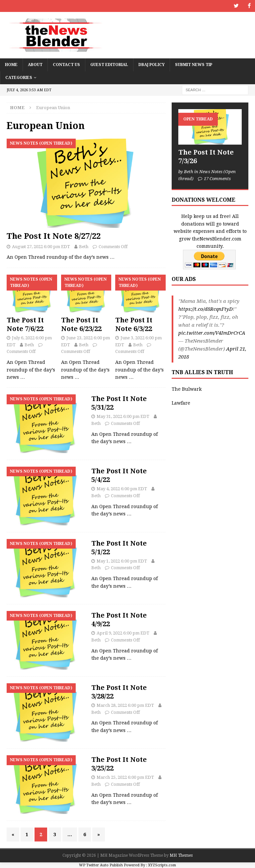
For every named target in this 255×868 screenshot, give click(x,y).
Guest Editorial (109, 64)
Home (11, 64)
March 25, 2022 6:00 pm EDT (125, 777)
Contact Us (66, 64)
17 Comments (217, 178)
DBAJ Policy (152, 64)
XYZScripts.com (162, 865)
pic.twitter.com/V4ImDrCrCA (212, 333)
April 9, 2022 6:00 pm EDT (123, 633)
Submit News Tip (194, 64)
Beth (84, 246)
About (35, 64)
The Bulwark (187, 389)
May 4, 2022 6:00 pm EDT (122, 488)
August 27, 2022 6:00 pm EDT (41, 246)
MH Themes (181, 855)
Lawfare (181, 403)
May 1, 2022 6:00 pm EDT (122, 561)
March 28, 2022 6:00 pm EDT (125, 705)
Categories (19, 77)
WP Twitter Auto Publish (101, 865)
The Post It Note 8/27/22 (54, 236)
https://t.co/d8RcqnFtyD (206, 309)
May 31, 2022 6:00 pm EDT (123, 416)
